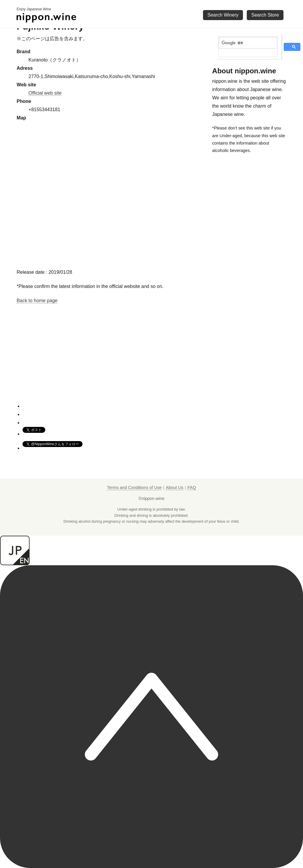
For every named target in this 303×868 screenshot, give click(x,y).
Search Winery (223, 15)
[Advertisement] (112, 361)
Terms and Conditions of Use (134, 488)
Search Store (265, 15)
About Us (174, 488)
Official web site (45, 93)
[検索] (248, 43)
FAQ (192, 488)
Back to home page (37, 301)
